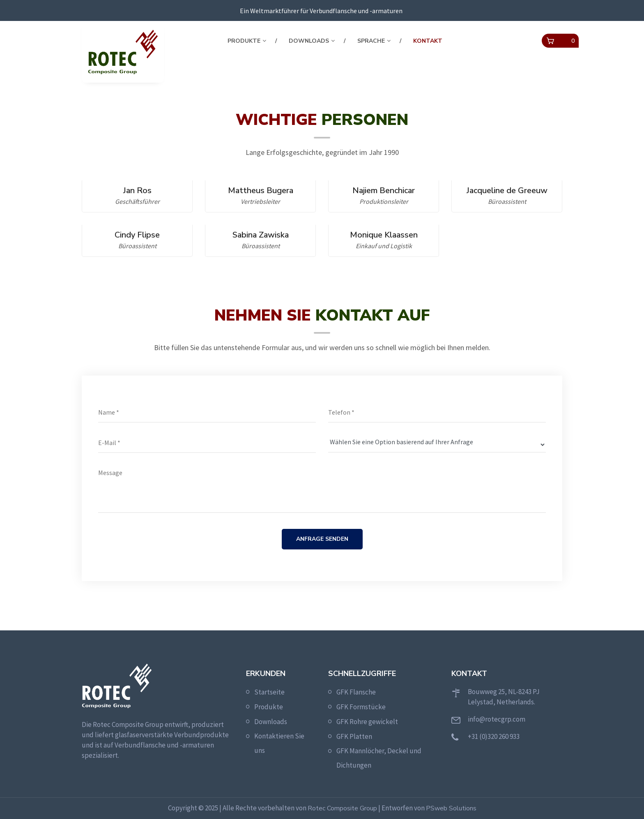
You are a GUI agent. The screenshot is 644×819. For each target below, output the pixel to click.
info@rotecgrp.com (497, 719)
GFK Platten (354, 736)
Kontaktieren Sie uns (279, 743)
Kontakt (428, 41)
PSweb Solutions (451, 808)
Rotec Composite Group (342, 808)
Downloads (309, 41)
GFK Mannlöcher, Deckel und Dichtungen (379, 758)
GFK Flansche (356, 692)
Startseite (269, 692)
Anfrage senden (322, 539)
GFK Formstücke (361, 707)
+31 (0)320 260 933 (494, 736)
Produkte (244, 41)
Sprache (371, 41)
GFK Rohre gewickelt (367, 722)
